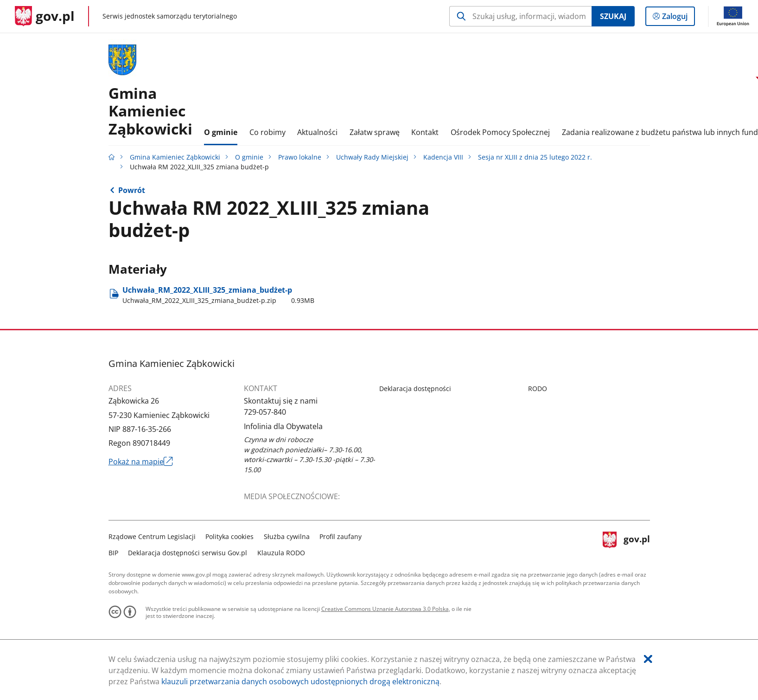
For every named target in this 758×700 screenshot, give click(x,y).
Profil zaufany (341, 536)
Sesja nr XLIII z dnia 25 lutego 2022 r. (535, 157)
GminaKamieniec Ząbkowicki (150, 111)
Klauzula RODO (281, 553)
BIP (113, 553)
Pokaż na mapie (141, 462)
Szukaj (613, 16)
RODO (538, 389)
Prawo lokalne (300, 157)
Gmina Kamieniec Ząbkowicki (175, 157)
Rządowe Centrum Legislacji (152, 536)
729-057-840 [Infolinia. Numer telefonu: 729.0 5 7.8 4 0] (265, 412)
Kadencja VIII (443, 157)
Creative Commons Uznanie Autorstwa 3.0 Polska (385, 609)
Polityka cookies (229, 536)
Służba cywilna (287, 536)
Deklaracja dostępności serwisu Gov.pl (188, 553)
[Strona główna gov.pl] (45, 16)
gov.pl (626, 543)
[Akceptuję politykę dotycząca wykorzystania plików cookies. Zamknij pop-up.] (648, 659)
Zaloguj (678, 18)
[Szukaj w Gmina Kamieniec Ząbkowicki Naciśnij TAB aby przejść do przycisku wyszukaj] (520, 16)
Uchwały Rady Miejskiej (372, 157)
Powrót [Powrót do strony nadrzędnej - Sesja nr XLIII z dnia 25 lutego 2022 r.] (132, 190)
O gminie (249, 157)
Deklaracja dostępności (415, 389)
